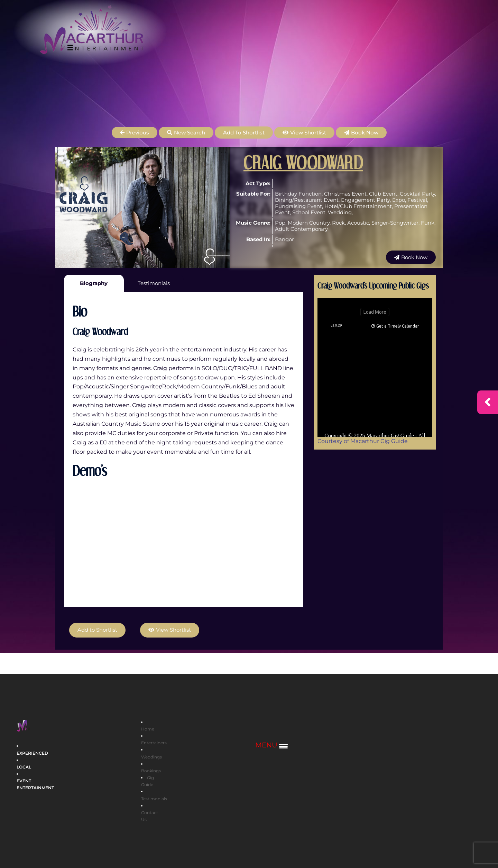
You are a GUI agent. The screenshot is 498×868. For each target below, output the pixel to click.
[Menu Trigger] (271, 746)
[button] (135, 133)
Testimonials (154, 283)
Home (148, 729)
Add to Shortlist (244, 133)
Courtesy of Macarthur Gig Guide (363, 441)
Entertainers (154, 743)
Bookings (151, 771)
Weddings (151, 757)
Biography (94, 283)
